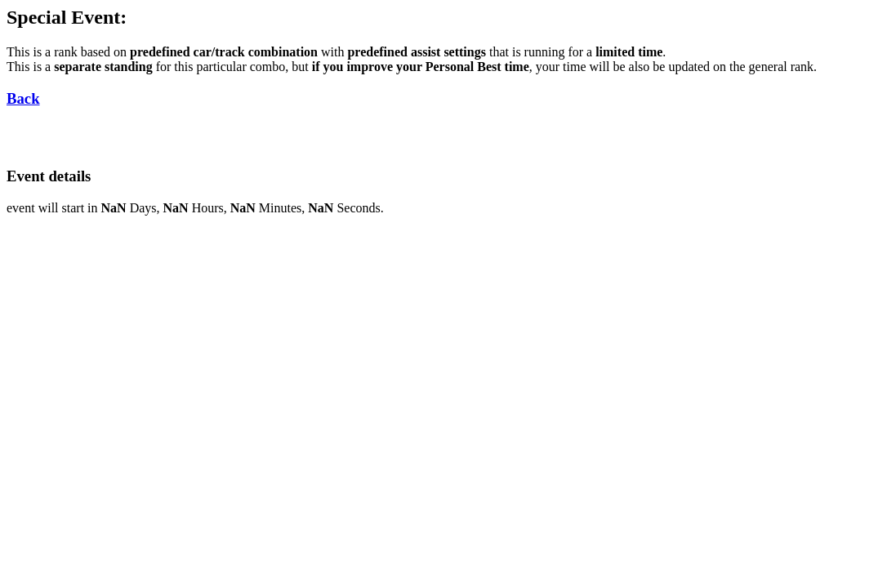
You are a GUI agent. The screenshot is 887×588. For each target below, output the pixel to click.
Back (23, 98)
